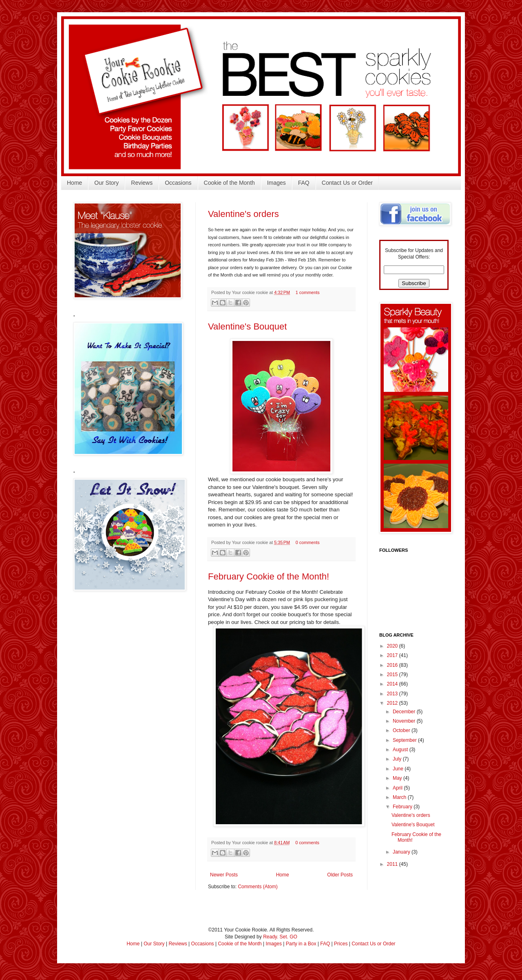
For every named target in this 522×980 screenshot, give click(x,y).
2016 (393, 665)
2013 (393, 694)
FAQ (304, 183)
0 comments (308, 542)
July (398, 759)
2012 (393, 703)
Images (276, 183)
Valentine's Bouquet (247, 326)
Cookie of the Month (229, 183)
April (398, 788)
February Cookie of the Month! (269, 576)
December (405, 712)
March (400, 797)
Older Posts (340, 875)
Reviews (142, 183)
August (401, 750)
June (399, 769)
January (402, 852)
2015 (393, 675)
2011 (393, 864)
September (405, 740)
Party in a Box (301, 944)
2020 (393, 646)
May (398, 778)
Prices (341, 944)
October (402, 730)
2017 (393, 655)
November (405, 721)
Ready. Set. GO (280, 937)
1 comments (308, 292)
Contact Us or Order (347, 183)
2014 (393, 684)
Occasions (178, 183)
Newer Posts (224, 875)
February (403, 807)
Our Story (106, 183)
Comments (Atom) (258, 887)
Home (74, 183)
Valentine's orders (243, 214)
